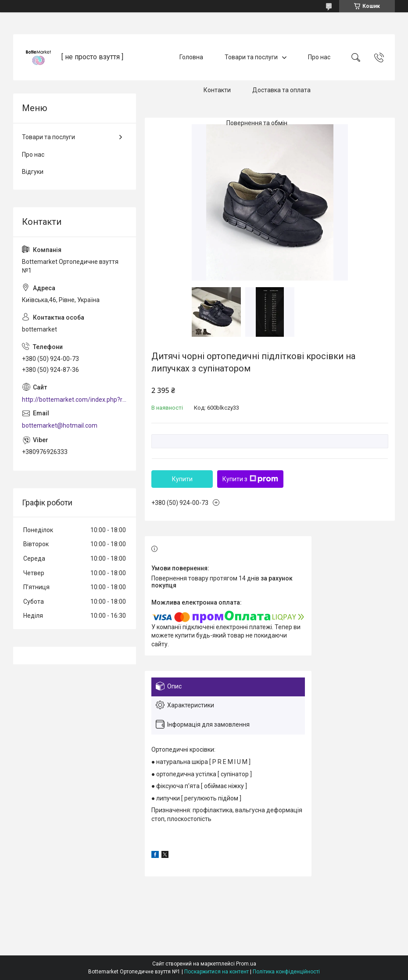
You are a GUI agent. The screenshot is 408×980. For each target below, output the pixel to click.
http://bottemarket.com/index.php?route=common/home (75, 400)
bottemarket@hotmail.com (60, 425)
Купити (182, 479)
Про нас (319, 57)
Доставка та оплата (281, 90)
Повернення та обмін (257, 123)
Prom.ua (246, 964)
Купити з (250, 479)
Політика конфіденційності (286, 972)
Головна (191, 57)
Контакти (217, 90)
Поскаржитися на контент (217, 972)
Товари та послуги (251, 57)
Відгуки (33, 172)
